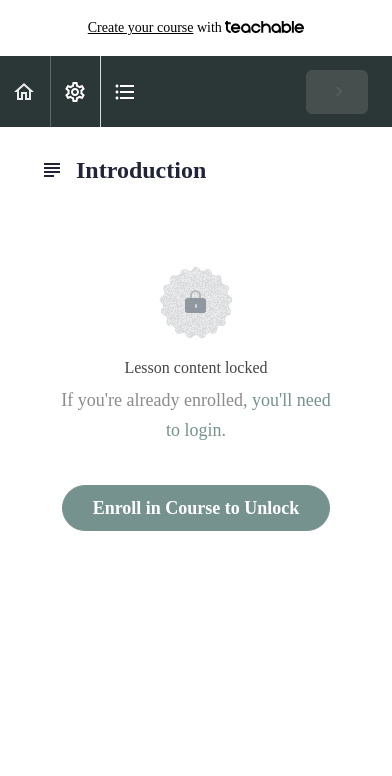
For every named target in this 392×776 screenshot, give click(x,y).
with (196, 28)
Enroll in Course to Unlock (196, 508)
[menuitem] (75, 91)
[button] (25, 91)
